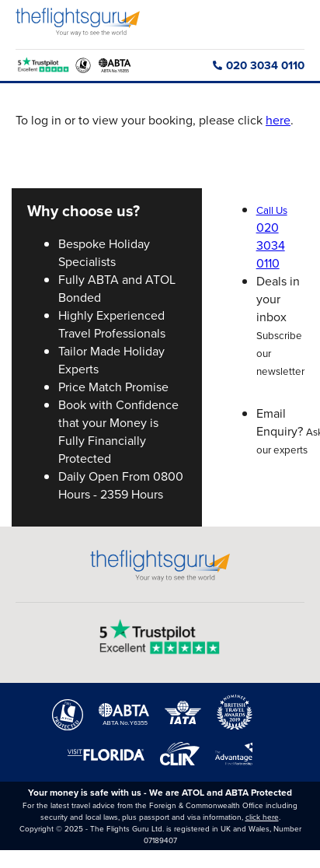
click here (262, 817)
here (278, 120)
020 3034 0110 (259, 65)
